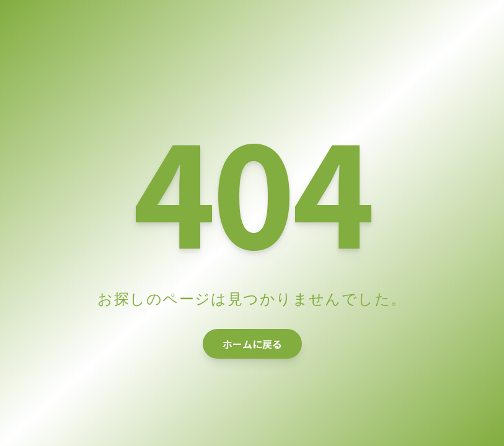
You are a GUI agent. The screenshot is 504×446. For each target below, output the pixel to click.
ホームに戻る (252, 344)
